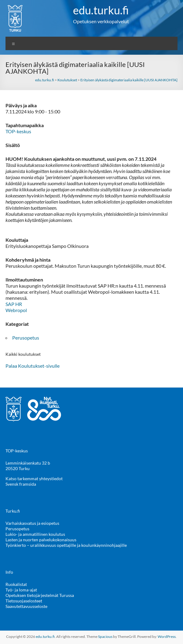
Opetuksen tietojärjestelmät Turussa (40, 595)
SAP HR (14, 304)
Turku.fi (13, 511)
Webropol (16, 310)
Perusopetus (26, 338)
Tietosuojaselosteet (24, 601)
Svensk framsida (21, 484)
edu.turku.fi (101, 10)
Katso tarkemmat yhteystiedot (34, 478)
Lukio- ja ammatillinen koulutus (35, 534)
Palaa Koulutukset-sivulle (33, 366)
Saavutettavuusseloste (26, 606)
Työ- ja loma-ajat (21, 590)
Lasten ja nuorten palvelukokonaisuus (41, 540)
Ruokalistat (16, 584)
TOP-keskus (18, 131)
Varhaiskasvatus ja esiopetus (32, 523)
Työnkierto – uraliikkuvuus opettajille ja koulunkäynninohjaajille (66, 545)
